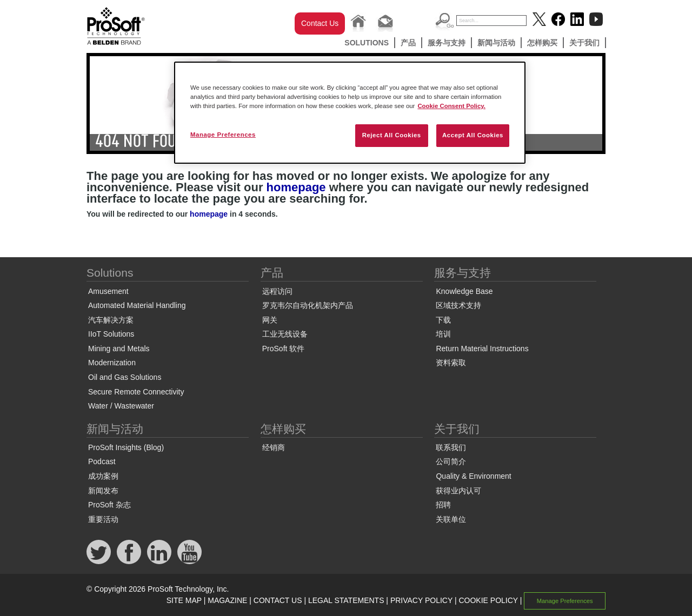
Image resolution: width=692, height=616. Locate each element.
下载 (443, 320)
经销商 (274, 447)
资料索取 (451, 363)
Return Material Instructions (482, 349)
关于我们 (584, 43)
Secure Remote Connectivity (136, 392)
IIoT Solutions (111, 334)
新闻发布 (103, 491)
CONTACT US (278, 600)
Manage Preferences (565, 601)
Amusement (108, 291)
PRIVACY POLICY (421, 600)
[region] (350, 113)
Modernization (112, 363)
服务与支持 (447, 43)
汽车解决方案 (111, 320)
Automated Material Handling (137, 305)
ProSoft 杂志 (109, 505)
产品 (408, 43)
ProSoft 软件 (284, 349)
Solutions (367, 43)
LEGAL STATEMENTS (346, 600)
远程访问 (277, 291)
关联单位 (451, 519)
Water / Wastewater (121, 406)
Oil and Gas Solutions (125, 377)
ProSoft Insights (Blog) (126, 447)
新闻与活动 (496, 43)
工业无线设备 (285, 334)
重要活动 (103, 519)
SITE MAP (184, 600)
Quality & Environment (473, 476)
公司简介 (451, 461)
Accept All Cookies (473, 135)
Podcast (102, 461)
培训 (443, 334)
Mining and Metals (119, 349)
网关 (270, 320)
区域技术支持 (458, 305)
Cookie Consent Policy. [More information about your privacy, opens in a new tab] (451, 106)
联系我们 (451, 447)
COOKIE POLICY (488, 600)
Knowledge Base (464, 291)
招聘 (443, 505)
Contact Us (320, 23)
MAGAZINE (227, 600)
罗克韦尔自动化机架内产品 (308, 305)
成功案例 (103, 476)
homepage (296, 187)
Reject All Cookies (392, 135)
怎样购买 (542, 43)
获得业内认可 (458, 491)
